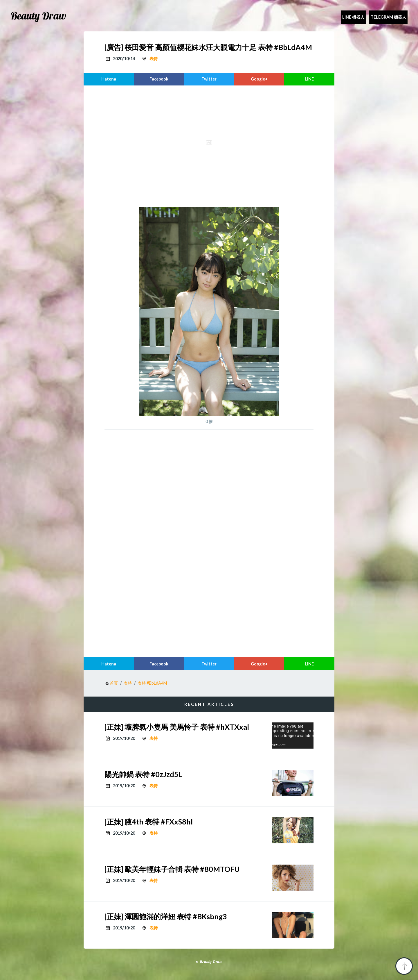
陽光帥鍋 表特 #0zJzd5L (143, 774)
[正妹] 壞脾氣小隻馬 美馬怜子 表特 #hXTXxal (177, 727)
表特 (154, 59)
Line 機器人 (353, 17)
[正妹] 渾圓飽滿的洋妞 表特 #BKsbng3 (166, 916)
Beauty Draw (38, 16)
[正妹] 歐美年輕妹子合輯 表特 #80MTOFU (172, 869)
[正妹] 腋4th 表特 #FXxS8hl (149, 822)
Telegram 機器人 (388, 17)
